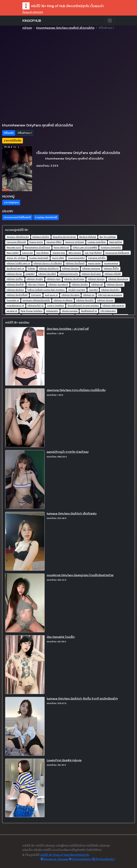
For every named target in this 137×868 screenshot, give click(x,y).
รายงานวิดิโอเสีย (13, 141)
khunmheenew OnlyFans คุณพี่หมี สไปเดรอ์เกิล (65, 28)
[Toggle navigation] (110, 21)
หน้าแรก (27, 28)
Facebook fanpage (55, 859)
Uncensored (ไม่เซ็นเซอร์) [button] (17, 217)
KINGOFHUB (32, 21)
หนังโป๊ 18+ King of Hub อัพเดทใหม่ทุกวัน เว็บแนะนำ (63, 6)
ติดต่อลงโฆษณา (80, 859)
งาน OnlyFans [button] (11, 203)
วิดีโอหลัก (9, 133)
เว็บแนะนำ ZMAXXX (33, 12)
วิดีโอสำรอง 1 (25, 133)
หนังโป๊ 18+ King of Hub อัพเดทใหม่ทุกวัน (65, 855)
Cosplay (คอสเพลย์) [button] (46, 217)
